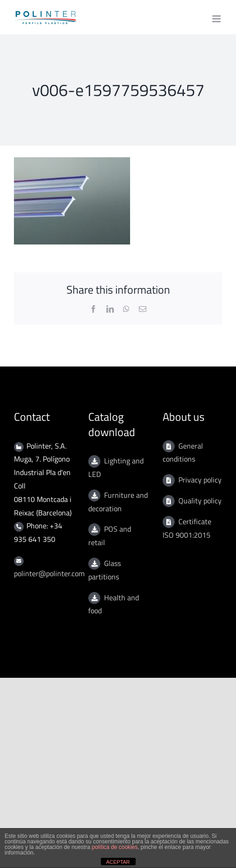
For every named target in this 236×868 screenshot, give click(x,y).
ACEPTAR (118, 862)
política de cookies (115, 847)
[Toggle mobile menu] (217, 19)
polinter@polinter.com (49, 573)
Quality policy (200, 501)
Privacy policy (200, 480)
